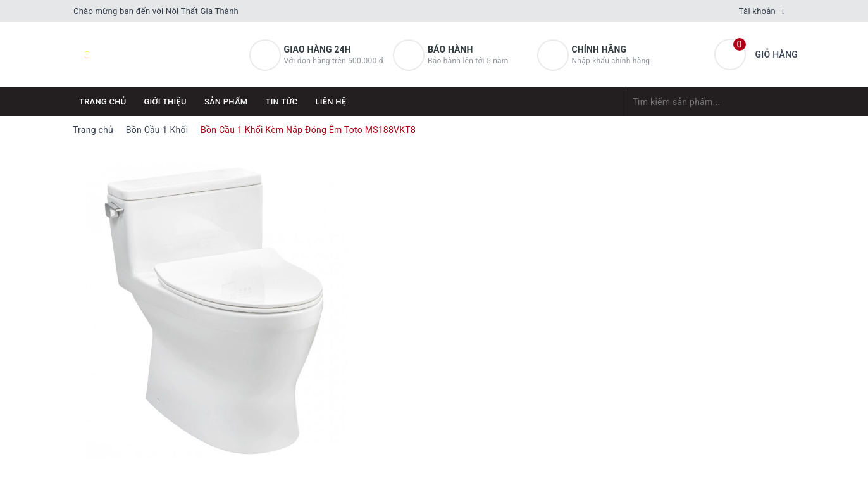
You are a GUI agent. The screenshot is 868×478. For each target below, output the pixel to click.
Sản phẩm (226, 102)
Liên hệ (331, 102)
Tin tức (281, 102)
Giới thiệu (165, 102)
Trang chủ (103, 102)
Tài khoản (757, 11)
